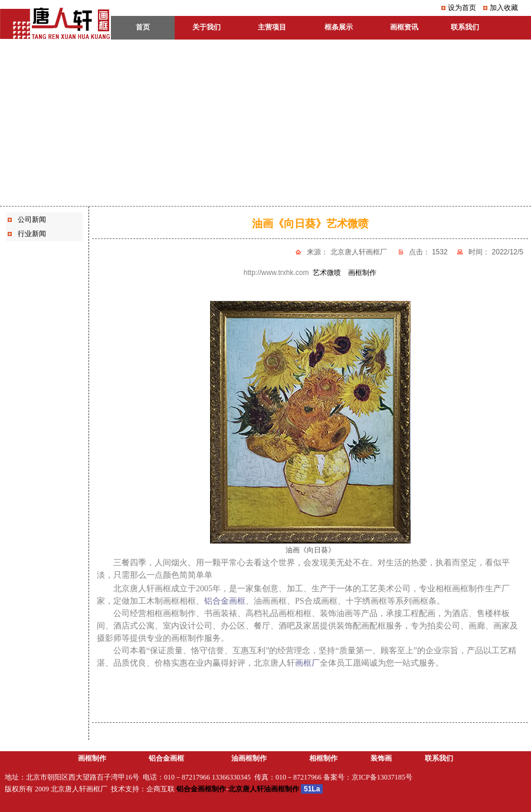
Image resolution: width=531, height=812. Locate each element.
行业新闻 (32, 234)
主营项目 (272, 27)
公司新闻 (32, 220)
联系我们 (439, 758)
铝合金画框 (166, 758)
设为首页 (462, 8)
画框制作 (92, 758)
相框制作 (323, 758)
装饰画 (381, 758)
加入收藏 (504, 8)
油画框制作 (249, 758)
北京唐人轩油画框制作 (264, 789)
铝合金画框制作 (201, 789)
